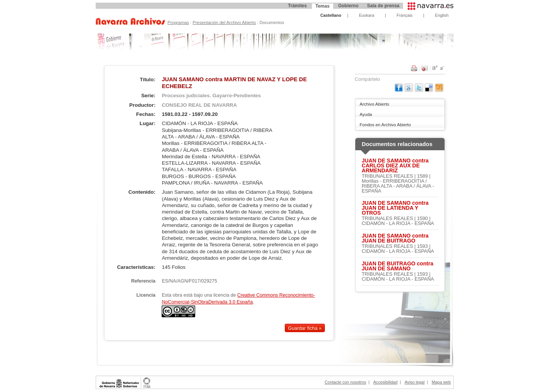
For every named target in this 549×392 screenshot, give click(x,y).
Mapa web (441, 382)
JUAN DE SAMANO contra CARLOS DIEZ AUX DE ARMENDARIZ (395, 165)
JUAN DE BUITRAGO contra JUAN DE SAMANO (398, 266)
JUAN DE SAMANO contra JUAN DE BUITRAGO (395, 238)
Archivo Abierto (374, 104)
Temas (322, 6)
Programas (178, 22)
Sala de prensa (383, 6)
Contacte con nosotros (346, 382)
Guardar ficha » (305, 328)
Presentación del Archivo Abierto (224, 22)
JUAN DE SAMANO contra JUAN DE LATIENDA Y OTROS (395, 208)
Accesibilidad (385, 382)
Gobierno (348, 6)
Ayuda (366, 114)
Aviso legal (414, 382)
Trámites (297, 6)
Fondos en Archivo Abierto (385, 125)
